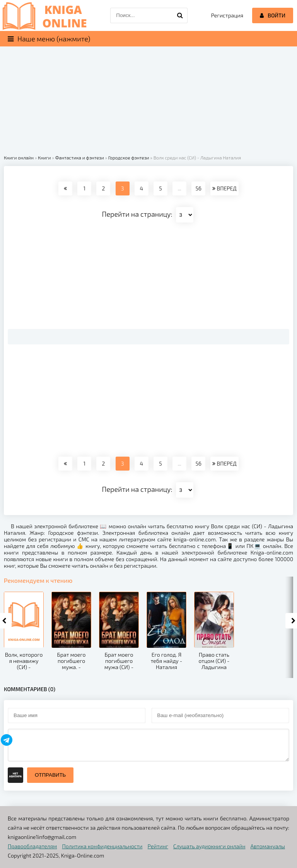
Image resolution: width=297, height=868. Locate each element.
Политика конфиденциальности (102, 846)
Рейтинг (158, 846)
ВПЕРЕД (224, 188)
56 (199, 188)
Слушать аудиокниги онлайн (209, 846)
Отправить (50, 775)
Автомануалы (268, 846)
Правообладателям (32, 846)
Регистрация (227, 15)
